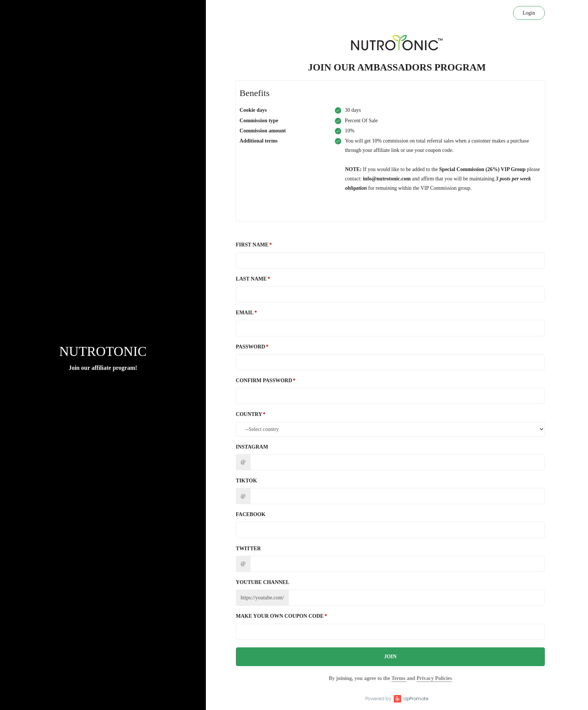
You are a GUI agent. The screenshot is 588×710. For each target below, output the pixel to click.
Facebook (251, 514)
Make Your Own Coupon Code (280, 616)
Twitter (248, 549)
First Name (252, 245)
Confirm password (264, 381)
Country (249, 414)
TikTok (247, 481)
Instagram (252, 447)
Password (250, 347)
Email (245, 313)
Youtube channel (263, 582)
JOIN (390, 657)
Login (529, 13)
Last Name (251, 279)
